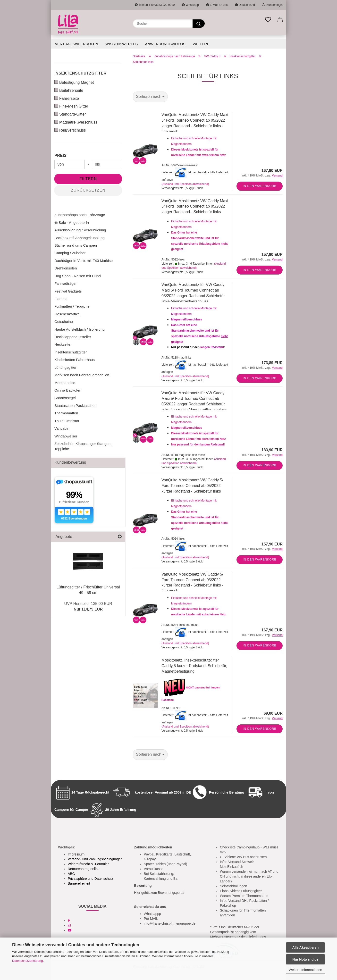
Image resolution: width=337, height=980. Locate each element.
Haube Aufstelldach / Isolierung (80, 329)
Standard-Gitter (70, 114)
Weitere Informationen (305, 970)
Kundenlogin (272, 5)
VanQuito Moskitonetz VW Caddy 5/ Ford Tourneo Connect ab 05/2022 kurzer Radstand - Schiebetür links (192, 486)
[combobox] (150, 97)
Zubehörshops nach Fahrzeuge (80, 215)
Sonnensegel (65, 398)
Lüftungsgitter (65, 367)
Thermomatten (66, 413)
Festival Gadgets (68, 291)
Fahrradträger (66, 283)
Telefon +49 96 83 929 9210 (155, 5)
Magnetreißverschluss (76, 122)
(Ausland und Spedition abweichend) (185, 184)
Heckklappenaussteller (73, 337)
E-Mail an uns (217, 5)
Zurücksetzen (88, 190)
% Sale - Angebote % (72, 222)
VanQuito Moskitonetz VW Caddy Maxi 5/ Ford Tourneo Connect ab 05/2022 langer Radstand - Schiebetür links (195, 206)
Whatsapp (190, 5)
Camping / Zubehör (70, 253)
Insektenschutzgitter (80, 73)
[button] (280, 20)
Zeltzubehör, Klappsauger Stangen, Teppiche (83, 446)
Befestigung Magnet (74, 82)
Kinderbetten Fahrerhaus (75, 360)
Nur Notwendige (305, 959)
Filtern (88, 179)
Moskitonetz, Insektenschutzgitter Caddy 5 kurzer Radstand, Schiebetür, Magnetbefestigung (194, 666)
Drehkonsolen (66, 268)
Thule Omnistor (67, 421)
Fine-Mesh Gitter (71, 106)
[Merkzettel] (268, 20)
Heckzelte (62, 344)
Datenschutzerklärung (27, 961)
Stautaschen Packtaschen (75, 406)
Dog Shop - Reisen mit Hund (78, 276)
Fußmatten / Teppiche (72, 306)
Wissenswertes (122, 44)
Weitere (201, 44)
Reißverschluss (70, 130)
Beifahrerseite (69, 90)
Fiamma (61, 299)
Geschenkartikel (67, 314)
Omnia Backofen (68, 390)
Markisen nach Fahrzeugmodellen (82, 375)
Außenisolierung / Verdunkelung (80, 230)
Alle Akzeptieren (305, 947)
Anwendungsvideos (165, 44)
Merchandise (65, 383)
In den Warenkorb (260, 186)
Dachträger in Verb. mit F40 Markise (84, 261)
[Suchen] (199, 24)
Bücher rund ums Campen (76, 245)
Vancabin (62, 428)
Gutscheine (64, 322)
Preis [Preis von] (61, 155)
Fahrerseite (67, 98)
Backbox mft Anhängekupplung (80, 238)
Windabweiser (66, 436)
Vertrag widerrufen (76, 44)
